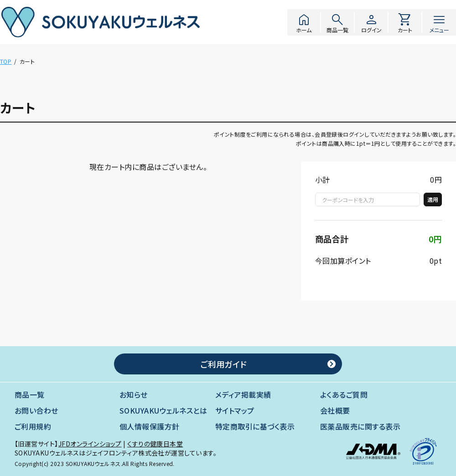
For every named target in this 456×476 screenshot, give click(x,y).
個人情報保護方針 (150, 427)
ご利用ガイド (223, 364)
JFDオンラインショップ (90, 444)
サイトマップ (235, 411)
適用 (433, 199)
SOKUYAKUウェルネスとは (163, 411)
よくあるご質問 (344, 395)
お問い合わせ (36, 411)
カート (405, 22)
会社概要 (335, 411)
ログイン (371, 22)
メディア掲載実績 (243, 395)
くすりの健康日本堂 (155, 444)
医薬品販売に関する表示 (360, 427)
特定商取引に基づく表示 (255, 427)
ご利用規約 (33, 427)
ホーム (304, 22)
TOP (6, 61)
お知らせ (134, 395)
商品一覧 (337, 22)
